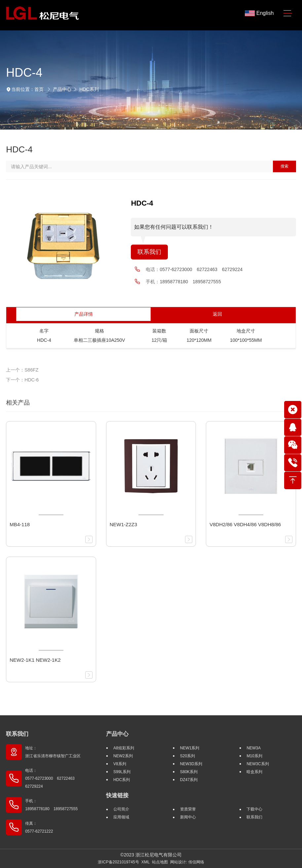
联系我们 (149, 252)
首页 (39, 89)
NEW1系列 (190, 748)
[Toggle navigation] (288, 13)
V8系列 (120, 764)
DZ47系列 (189, 780)
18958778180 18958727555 (190, 282)
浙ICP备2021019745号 (118, 862)
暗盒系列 (254, 772)
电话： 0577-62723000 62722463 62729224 (52, 778)
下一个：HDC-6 (22, 380)
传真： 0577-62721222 (39, 827)
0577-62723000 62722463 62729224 (201, 269)
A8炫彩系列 (124, 748)
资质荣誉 (188, 809)
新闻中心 (188, 817)
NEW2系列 (123, 756)
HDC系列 (89, 89)
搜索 (284, 166)
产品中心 (62, 89)
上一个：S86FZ (22, 370)
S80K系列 (189, 772)
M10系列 (254, 756)
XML (146, 862)
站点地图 (160, 862)
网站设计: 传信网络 (187, 862)
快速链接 (117, 795)
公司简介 (121, 809)
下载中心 (254, 809)
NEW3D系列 (191, 764)
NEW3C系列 (258, 764)
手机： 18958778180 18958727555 (51, 805)
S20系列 (188, 756)
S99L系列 (122, 772)
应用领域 (121, 817)
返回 (217, 314)
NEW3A (254, 748)
